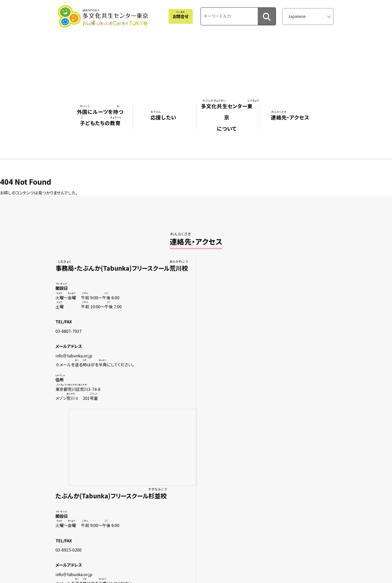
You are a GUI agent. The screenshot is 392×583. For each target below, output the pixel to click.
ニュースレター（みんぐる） (190, 485)
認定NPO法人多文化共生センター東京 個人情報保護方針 (285, 495)
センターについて (200, 443)
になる (141, 475)
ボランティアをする (146, 465)
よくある (249, 475)
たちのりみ (184, 475)
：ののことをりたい (85, 505)
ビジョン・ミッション (185, 465)
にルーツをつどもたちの (89, 443)
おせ (246, 465)
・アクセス (252, 455)
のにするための (82, 525)
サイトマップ (248, 485)
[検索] (267, 16)
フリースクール (82, 465)
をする (141, 455)
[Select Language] (310, 15)
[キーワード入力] (233, 15)
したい (142, 443)
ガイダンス (76, 515)
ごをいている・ (195, 495)
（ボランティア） (83, 475)
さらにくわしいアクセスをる (191, 379)
